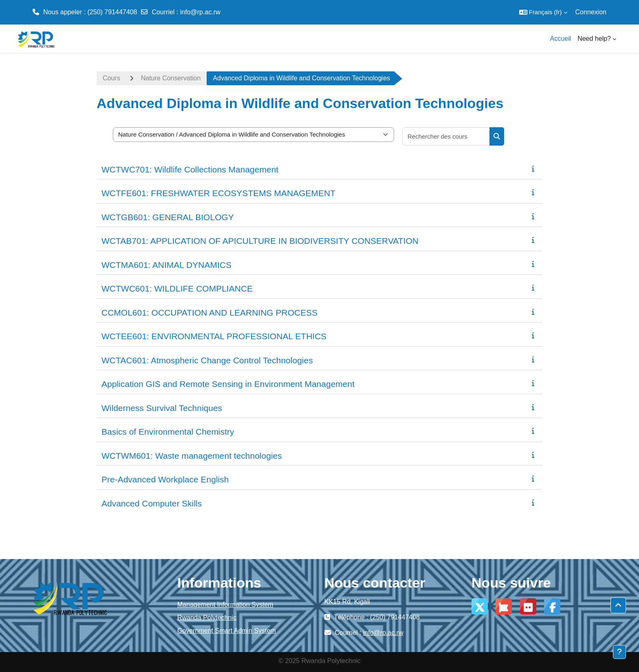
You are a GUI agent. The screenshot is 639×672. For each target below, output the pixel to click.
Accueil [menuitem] (561, 39)
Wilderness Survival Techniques (162, 408)
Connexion (591, 12)
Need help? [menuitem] (594, 39)
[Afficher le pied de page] (619, 652)
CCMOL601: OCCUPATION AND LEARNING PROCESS (209, 313)
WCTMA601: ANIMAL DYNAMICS (166, 265)
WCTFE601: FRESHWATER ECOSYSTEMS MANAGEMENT (218, 193)
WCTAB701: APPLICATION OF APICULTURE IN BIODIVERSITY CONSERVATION (260, 241)
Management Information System (225, 605)
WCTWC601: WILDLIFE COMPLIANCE (177, 288)
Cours (111, 78)
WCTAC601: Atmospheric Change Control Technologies (207, 360)
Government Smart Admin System (227, 631)
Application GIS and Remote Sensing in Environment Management (228, 384)
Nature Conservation (171, 78)
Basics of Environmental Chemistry (168, 432)
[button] (543, 12)
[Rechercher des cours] (446, 136)
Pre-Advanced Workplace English (165, 479)
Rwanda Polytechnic (207, 618)
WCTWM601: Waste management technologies (192, 456)
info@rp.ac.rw (200, 12)
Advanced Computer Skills (152, 503)
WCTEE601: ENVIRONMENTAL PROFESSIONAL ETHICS (214, 336)
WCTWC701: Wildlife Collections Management (190, 169)
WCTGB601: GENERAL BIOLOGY (168, 217)
